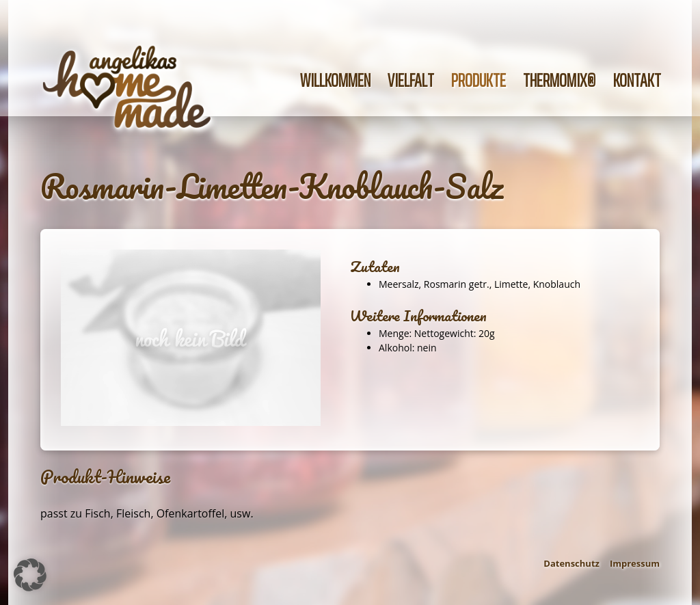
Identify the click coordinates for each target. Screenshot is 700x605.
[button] (30, 575)
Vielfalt (411, 80)
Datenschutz (571, 563)
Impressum (635, 563)
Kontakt (637, 80)
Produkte (479, 80)
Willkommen (335, 80)
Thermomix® (560, 80)
